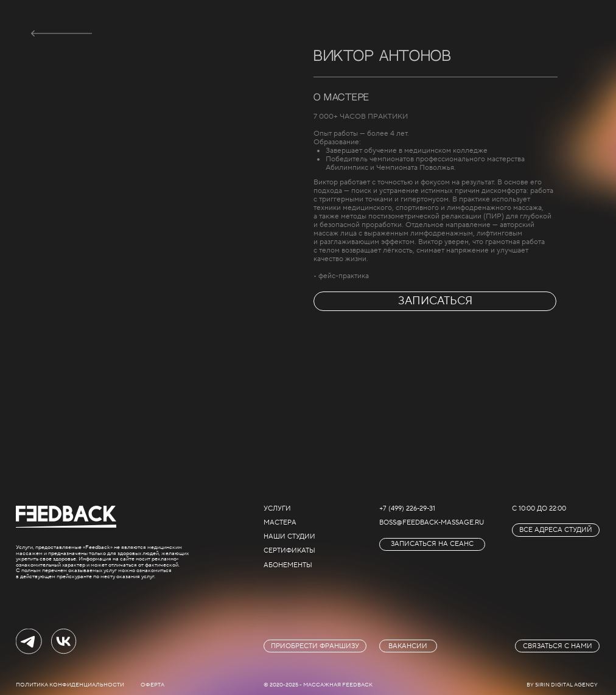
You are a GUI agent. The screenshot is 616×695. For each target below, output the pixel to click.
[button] (432, 544)
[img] (61, 33)
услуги (277, 508)
